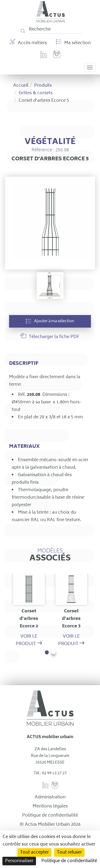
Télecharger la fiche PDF (50, 337)
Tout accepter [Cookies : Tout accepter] (34, 852)
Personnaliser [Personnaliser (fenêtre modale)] (19, 861)
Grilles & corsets (36, 93)
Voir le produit (27, 640)
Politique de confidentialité (50, 816)
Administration (50, 797)
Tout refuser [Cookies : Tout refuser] (69, 852)
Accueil (21, 86)
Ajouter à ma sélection (50, 321)
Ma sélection (73, 43)
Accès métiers (28, 43)
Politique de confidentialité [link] (69, 861)
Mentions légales (50, 806)
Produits (43, 86)
